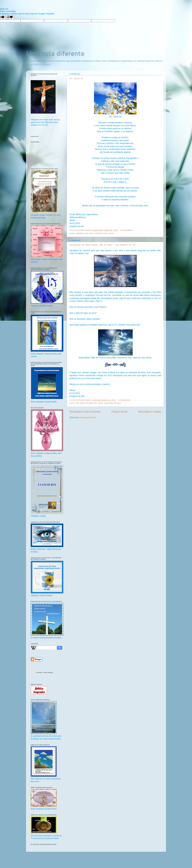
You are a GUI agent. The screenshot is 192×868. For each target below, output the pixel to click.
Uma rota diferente (55, 53)
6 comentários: (125, 400)
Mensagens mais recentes (85, 412)
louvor (111, 233)
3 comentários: (127, 230)
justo (105, 233)
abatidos (80, 233)
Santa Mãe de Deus (112, 403)
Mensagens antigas (150, 412)
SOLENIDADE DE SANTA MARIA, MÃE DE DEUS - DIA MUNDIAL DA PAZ (103, 245)
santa (100, 403)
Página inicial (119, 412)
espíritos (98, 233)
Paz (95, 403)
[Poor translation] (10, 17)
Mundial (89, 403)
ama (86, 233)
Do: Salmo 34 (76, 79)
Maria (83, 403)
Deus (92, 233)
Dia (78, 403)
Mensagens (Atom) (88, 417)
